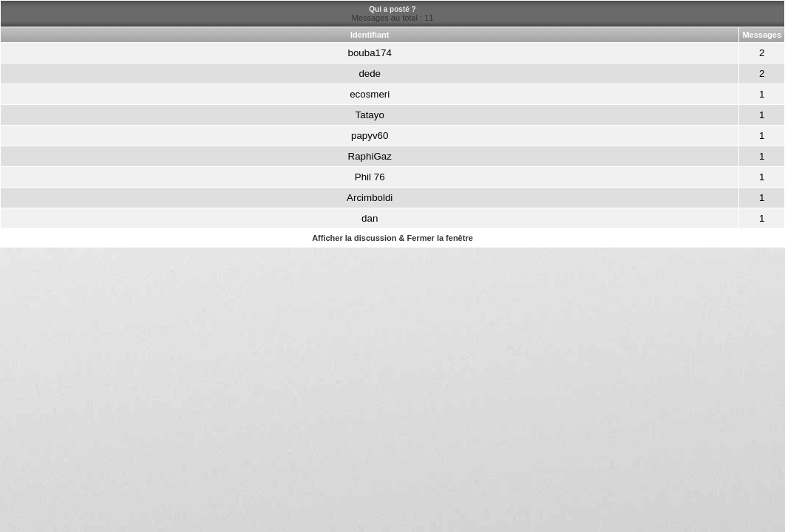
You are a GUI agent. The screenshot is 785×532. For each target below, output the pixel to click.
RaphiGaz (370, 156)
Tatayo (370, 115)
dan (370, 218)
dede (370, 74)
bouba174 (370, 53)
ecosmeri (370, 94)
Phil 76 (370, 177)
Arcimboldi (370, 198)
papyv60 (370, 136)
